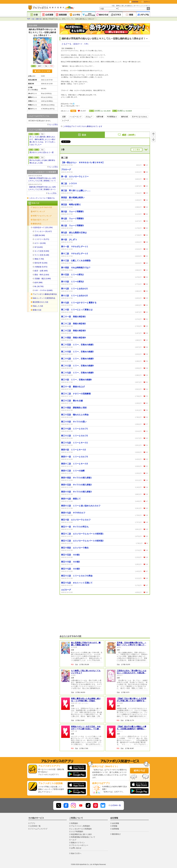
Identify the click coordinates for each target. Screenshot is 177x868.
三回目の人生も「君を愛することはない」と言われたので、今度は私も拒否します (132, 673)
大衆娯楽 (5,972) (41, 267)
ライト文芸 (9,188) (42, 255)
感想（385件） (129, 135)
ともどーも (67, 44)
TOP (29, 19)
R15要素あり (112, 117)
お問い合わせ (76, 848)
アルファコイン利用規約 (81, 826)
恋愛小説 (39, 19)
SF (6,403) (39, 247)
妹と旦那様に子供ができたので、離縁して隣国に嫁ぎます (86, 644)
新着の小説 (37, 310)
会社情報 (116, 823)
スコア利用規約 (77, 832)
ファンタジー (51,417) (43, 231)
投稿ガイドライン (78, 843)
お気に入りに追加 (42, 71)
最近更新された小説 (40, 302)
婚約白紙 (125, 117)
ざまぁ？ (89, 117)
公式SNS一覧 (116, 805)
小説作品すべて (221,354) (43, 227)
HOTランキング (39, 211)
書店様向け (116, 834)
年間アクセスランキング (42, 216)
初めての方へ (76, 853)
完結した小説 (38, 306)
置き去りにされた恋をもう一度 (42, 152)
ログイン (147, 2)
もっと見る (53, 124)
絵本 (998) (39, 282)
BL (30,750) (39, 286)
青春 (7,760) (39, 259)
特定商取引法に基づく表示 (81, 834)
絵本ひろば (139, 771)
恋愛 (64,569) (40, 235)
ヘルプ (74, 840)
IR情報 (115, 826)
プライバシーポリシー (80, 845)
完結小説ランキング (40, 220)
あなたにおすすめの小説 (43, 207)
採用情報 (116, 829)
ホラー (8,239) (40, 243)
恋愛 (115, 111)
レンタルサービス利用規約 (81, 829)
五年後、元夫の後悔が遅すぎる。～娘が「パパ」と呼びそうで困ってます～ (132, 645)
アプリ (33, 823)
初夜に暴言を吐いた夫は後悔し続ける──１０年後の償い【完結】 (86, 700)
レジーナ (66, 120)
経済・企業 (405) (41, 271)
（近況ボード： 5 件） (81, 44)
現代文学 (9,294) (41, 263)
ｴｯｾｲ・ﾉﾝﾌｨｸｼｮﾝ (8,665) (44, 290)
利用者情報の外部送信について (83, 837)
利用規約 (74, 823)
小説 (33, 19)
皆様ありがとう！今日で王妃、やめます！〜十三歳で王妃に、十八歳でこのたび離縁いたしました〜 (86, 729)
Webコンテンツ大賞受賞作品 (44, 298)
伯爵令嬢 (100, 117)
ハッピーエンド (76, 117)
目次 (84, 135)
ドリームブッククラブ (39, 829)
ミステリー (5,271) (42, 239)
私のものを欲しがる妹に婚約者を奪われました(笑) (42, 162)
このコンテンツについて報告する (42, 198)
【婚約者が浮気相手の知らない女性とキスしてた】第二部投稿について (42, 178)
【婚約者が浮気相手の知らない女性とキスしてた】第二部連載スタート (42, 187)
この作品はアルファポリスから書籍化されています (82, 126)
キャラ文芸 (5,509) (42, 251)
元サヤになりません (140, 117)
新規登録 (135, 2)
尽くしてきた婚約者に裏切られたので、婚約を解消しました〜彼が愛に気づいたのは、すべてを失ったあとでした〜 (42, 141)
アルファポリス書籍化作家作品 (45, 294)
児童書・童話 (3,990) (43, 279)
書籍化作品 (37, 224)
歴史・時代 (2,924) (42, 275)
